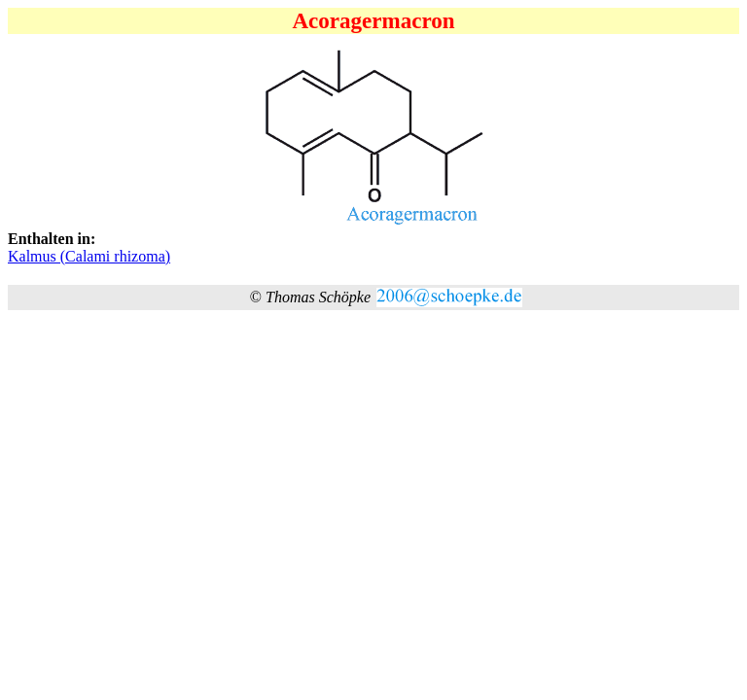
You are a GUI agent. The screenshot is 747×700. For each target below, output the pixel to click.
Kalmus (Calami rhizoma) (89, 256)
